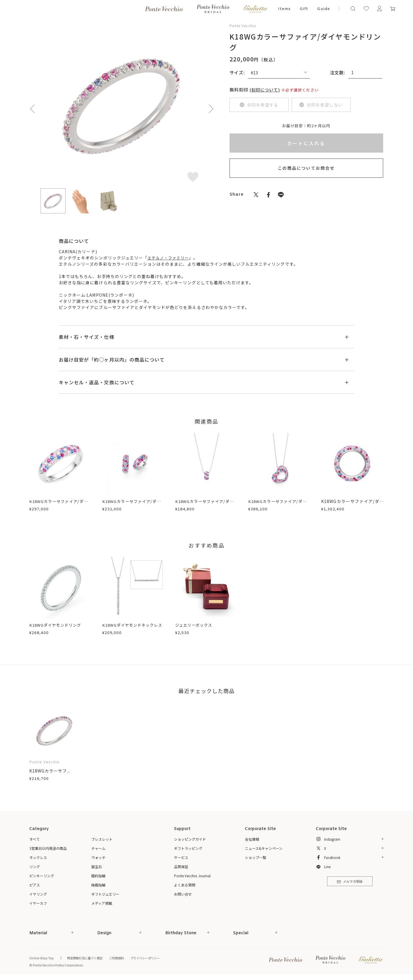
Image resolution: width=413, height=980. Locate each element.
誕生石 (97, 867)
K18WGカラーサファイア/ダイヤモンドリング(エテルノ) (352, 504)
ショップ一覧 (256, 857)
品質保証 (181, 867)
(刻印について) (266, 90)
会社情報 (252, 839)
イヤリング (38, 894)
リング (35, 867)
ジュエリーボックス (195, 625)
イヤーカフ (38, 903)
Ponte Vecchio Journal (192, 876)
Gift (304, 9)
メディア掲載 (102, 903)
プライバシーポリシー (152, 958)
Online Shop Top (42, 958)
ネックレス (38, 857)
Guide (323, 9)
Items (284, 9)
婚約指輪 (98, 876)
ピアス (35, 885)
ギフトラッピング (188, 848)
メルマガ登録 (350, 883)
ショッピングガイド (190, 839)
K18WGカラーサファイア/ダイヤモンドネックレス (206, 504)
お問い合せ (183, 894)
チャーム (98, 848)
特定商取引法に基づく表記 (87, 958)
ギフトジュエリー (105, 894)
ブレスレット (102, 839)
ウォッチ (98, 857)
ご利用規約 (121, 958)
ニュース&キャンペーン (264, 848)
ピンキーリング (42, 876)
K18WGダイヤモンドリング (57, 625)
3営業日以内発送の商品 (48, 848)
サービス (181, 857)
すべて (34, 839)
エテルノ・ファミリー (170, 258)
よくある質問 (185, 885)
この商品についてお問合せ (306, 168)
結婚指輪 (98, 885)
